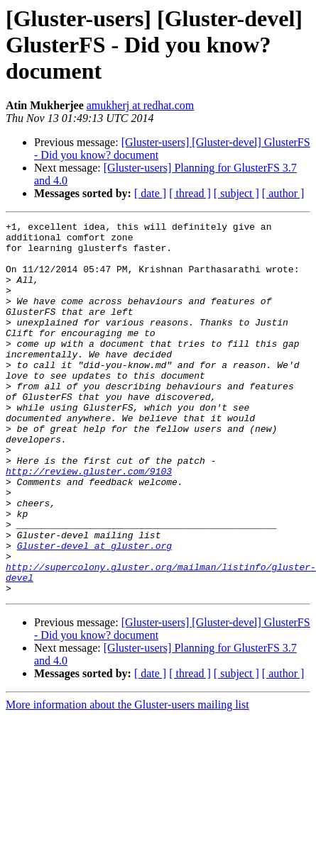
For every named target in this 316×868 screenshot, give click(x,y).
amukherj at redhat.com (141, 105)
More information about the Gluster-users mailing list (127, 779)
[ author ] (283, 193)
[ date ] (150, 193)
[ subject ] (236, 193)
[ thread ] (190, 193)
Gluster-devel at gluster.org (94, 611)
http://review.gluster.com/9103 (89, 522)
